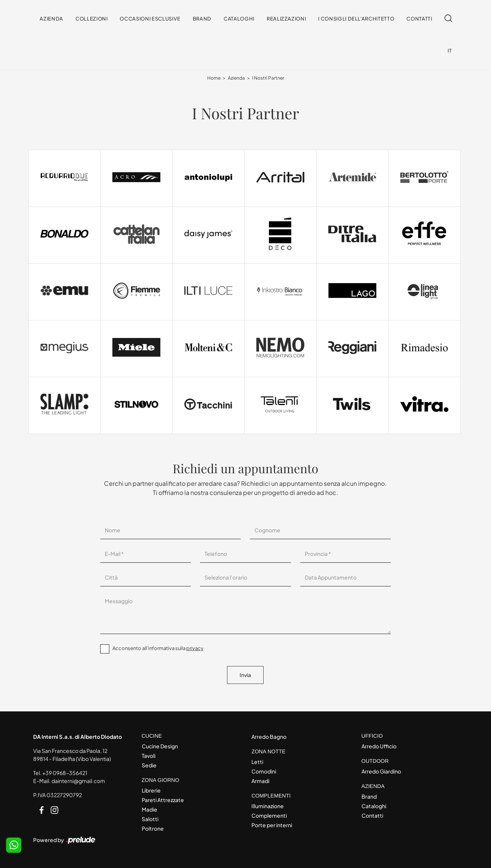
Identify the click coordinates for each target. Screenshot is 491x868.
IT (450, 51)
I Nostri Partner (268, 78)
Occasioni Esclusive (150, 19)
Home (214, 78)
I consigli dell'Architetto (356, 19)
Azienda (51, 19)
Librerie (151, 790)
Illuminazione (268, 806)
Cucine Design (160, 746)
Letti (257, 762)
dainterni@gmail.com (78, 781)
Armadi (260, 781)
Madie (150, 809)
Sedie (149, 765)
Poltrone (153, 828)
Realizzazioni (286, 19)
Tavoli (149, 756)
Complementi (269, 815)
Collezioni (92, 19)
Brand (202, 19)
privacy (195, 648)
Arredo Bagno (269, 737)
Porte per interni (272, 825)
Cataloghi (239, 19)
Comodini (264, 771)
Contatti (419, 19)
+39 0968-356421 (65, 773)
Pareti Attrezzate (163, 800)
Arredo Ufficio (379, 746)
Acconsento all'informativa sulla (158, 648)
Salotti (150, 819)
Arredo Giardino (381, 771)
